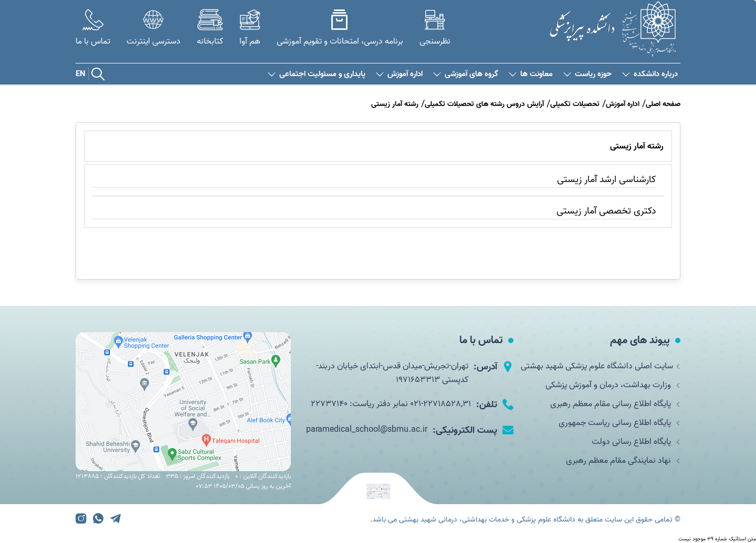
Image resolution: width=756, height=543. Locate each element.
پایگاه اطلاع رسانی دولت (636, 442)
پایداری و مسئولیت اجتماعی (317, 74)
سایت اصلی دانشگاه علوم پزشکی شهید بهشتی (601, 366)
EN (81, 74)
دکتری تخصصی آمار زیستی (606, 211)
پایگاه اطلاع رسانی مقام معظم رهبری (615, 404)
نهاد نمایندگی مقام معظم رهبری (623, 461)
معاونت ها (531, 74)
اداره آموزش (399, 74)
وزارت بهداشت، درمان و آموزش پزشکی (613, 385)
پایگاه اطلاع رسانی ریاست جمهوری (619, 423)
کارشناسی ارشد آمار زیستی (606, 180)
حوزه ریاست (587, 74)
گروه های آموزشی (466, 74)
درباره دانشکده (650, 74)
